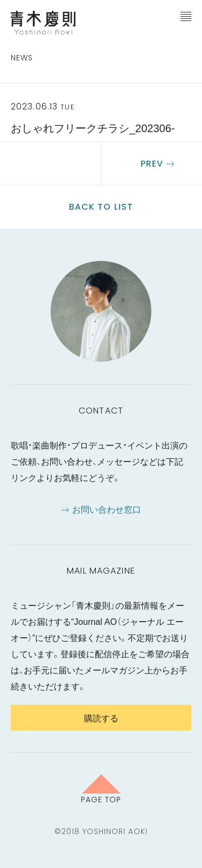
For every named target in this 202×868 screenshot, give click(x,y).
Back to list (101, 207)
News (22, 58)
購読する (101, 718)
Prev (152, 164)
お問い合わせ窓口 (107, 509)
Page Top (101, 799)
